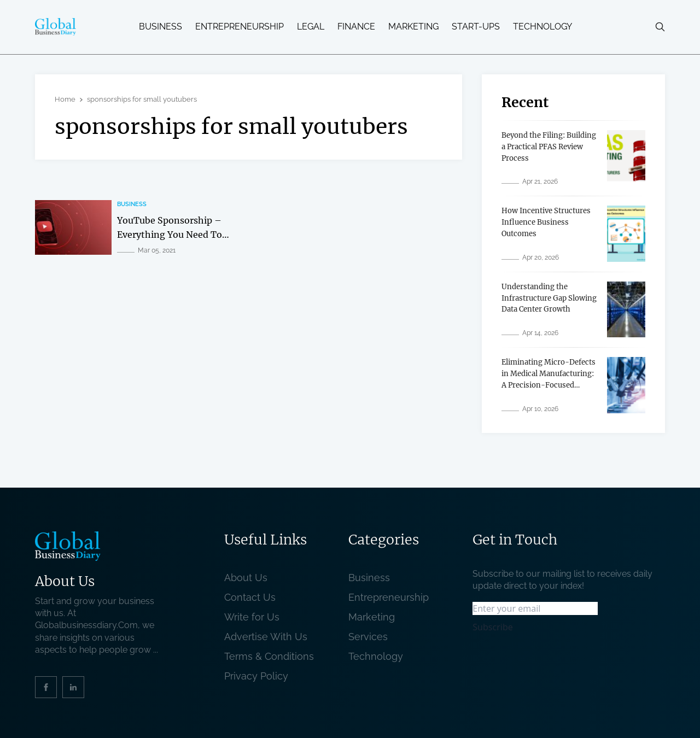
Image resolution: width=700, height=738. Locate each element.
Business (161, 27)
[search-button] (660, 27)
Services (368, 637)
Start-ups (476, 27)
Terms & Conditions (272, 656)
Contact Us (250, 597)
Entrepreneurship (240, 27)
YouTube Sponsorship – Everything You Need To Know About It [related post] (170, 234)
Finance (356, 27)
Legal (311, 27)
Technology (542, 27)
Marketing (413, 27)
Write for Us (252, 617)
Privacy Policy (256, 676)
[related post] (73, 227)
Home (65, 99)
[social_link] (46, 687)
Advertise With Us (266, 637)
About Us (246, 578)
